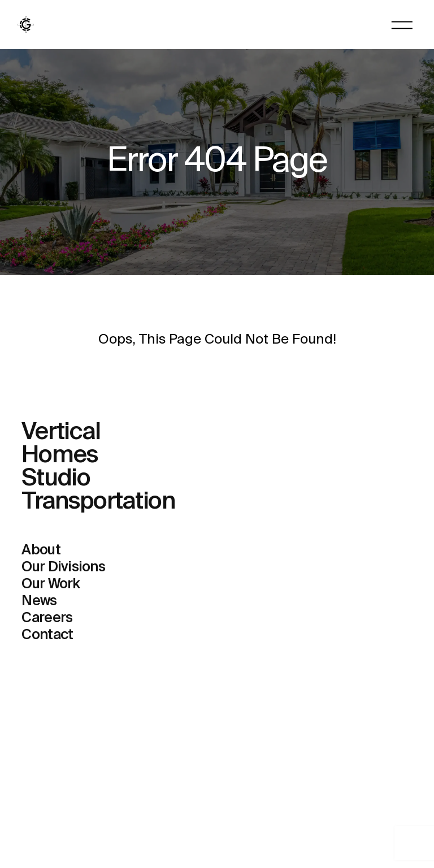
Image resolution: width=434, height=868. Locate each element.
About (41, 551)
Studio (56, 479)
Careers (47, 619)
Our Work (51, 585)
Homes (60, 456)
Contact (47, 635)
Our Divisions (63, 568)
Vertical (61, 433)
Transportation (98, 502)
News (39, 602)
